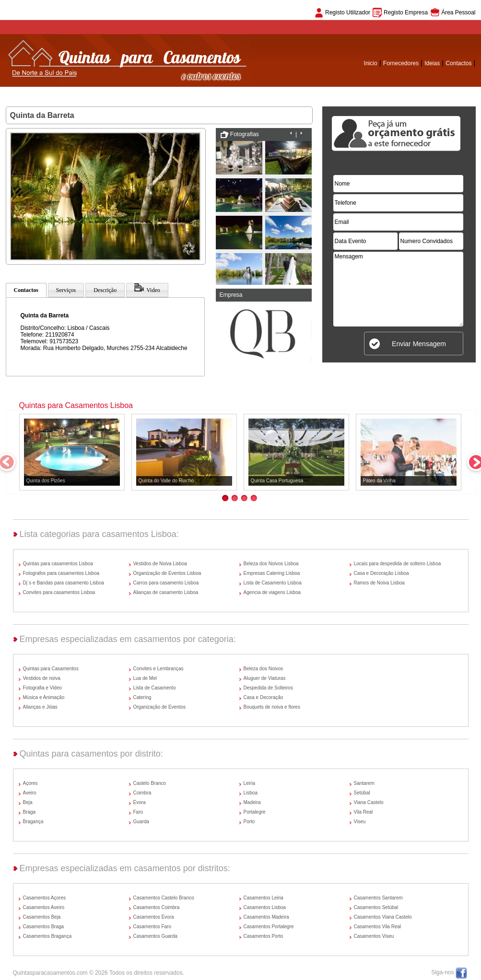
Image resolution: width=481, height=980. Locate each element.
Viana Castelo (369, 802)
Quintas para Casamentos (51, 669)
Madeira (252, 802)
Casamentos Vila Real (378, 927)
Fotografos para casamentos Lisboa (61, 573)
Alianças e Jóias (40, 707)
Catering (142, 697)
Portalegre (255, 812)
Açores (30, 783)
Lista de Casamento (155, 688)
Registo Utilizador (348, 12)
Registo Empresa (406, 12)
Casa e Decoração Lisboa (381, 573)
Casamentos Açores (45, 898)
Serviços (66, 290)
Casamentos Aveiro (44, 907)
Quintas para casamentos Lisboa (58, 564)
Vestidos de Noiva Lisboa (160, 564)
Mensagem (398, 289)
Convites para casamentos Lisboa (59, 592)
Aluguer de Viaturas (265, 678)
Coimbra (142, 793)
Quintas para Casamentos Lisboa (76, 405)
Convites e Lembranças (158, 669)
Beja (28, 802)
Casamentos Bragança (47, 936)
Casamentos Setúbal (376, 907)
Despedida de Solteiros (268, 688)
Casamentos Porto (264, 936)
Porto (249, 822)
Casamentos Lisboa (265, 907)
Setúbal (362, 793)
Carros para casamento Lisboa (166, 583)
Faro (138, 812)
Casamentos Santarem (378, 898)
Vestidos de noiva (42, 678)
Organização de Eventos (160, 707)
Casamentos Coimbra (157, 907)
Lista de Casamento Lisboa (273, 583)
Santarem (364, 783)
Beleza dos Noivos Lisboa (271, 564)
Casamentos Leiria (264, 898)
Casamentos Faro (152, 927)
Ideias (432, 63)
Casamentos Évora (154, 917)
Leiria (249, 783)
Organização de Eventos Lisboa (167, 573)
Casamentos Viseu (374, 936)
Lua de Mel (145, 678)
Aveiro (30, 793)
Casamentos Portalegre (269, 927)
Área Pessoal (458, 12)
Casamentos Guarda (155, 936)
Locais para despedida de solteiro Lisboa (398, 564)
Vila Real (364, 812)
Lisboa (251, 793)
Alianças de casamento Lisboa (166, 592)
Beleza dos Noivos (264, 669)
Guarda (141, 822)
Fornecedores (401, 63)
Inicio (371, 63)
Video (147, 288)
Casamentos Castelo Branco (164, 898)
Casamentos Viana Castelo (383, 917)
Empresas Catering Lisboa (272, 573)
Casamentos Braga (44, 927)
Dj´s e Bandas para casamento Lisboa (64, 583)
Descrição (105, 290)
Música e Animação (44, 697)
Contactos (458, 63)
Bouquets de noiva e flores (272, 707)
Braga (29, 812)
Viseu (360, 822)
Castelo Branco (150, 783)
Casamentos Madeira (266, 917)
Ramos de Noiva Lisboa (379, 583)
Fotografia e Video (43, 688)
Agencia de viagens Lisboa (272, 592)
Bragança (33, 822)
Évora (140, 802)
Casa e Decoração (264, 697)
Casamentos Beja (42, 917)
